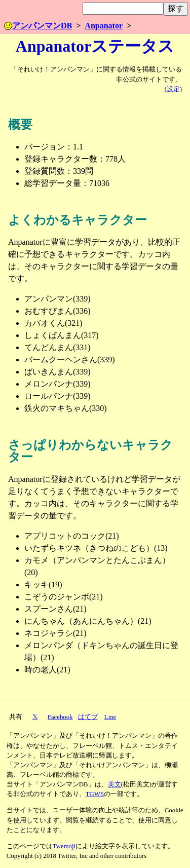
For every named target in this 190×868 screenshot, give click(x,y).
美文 (115, 784)
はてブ (88, 717)
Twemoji (64, 846)
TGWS (95, 794)
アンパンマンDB (38, 26)
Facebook (60, 717)
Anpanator (104, 26)
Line (110, 717)
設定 (173, 89)
